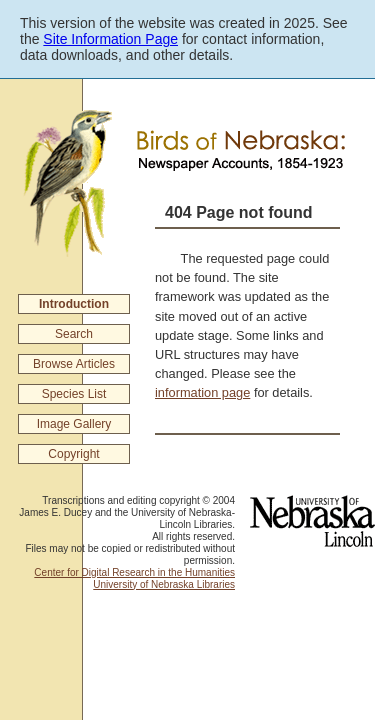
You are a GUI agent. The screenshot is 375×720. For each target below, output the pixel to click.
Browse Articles (74, 364)
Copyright (73, 454)
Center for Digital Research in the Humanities (134, 572)
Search (74, 334)
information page (202, 392)
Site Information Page (110, 39)
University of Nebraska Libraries (164, 584)
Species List (74, 394)
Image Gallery (74, 424)
